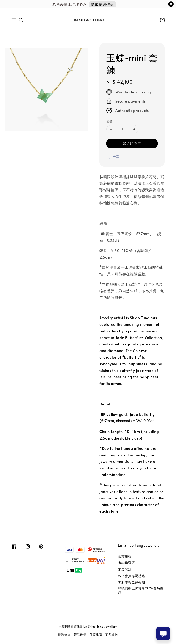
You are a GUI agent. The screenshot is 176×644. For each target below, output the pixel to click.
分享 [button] (113, 157)
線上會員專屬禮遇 (131, 576)
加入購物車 (132, 143)
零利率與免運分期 (131, 582)
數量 (109, 122)
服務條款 (64, 635)
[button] (14, 20)
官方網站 (125, 556)
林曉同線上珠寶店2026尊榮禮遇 (141, 590)
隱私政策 (80, 635)
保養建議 (96, 635)
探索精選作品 (102, 4)
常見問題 (125, 569)
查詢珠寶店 (126, 563)
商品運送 (112, 635)
